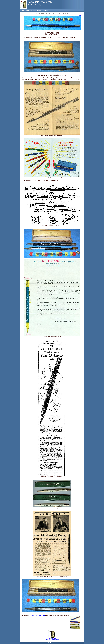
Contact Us (45, 10)
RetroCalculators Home (52, 640)
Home (22, 10)
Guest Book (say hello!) (31, 10)
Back (80, 15)
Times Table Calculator (38, 615)
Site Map (39, 10)
